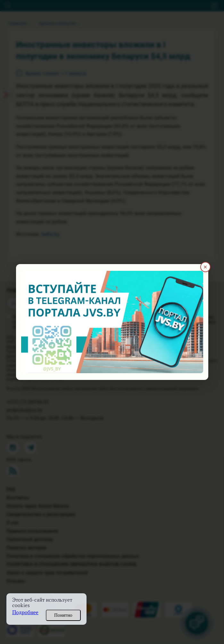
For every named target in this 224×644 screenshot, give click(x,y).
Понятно (63, 615)
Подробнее (25, 612)
